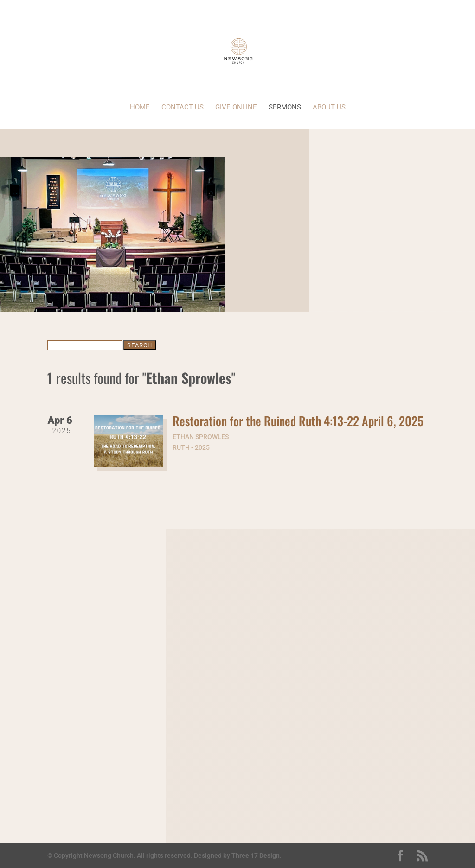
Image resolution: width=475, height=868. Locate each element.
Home (140, 108)
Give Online (236, 108)
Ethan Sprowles (201, 437)
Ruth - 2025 (191, 447)
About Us (329, 108)
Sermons (285, 108)
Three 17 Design (256, 855)
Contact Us (183, 108)
